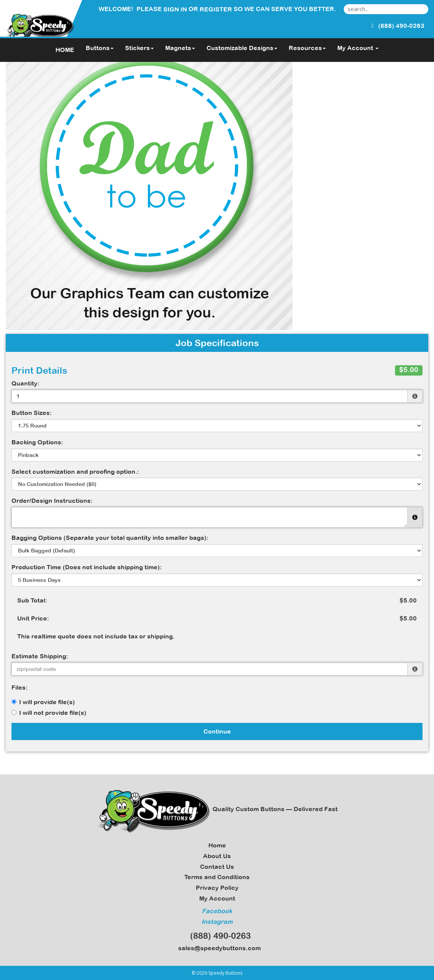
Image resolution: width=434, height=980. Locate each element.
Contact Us (217, 867)
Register (216, 9)
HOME (65, 50)
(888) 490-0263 (217, 936)
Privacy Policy (217, 888)
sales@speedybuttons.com (217, 948)
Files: (20, 687)
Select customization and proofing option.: (75, 471)
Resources (307, 48)
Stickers (139, 48)
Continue (217, 731)
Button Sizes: (32, 413)
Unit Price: (33, 618)
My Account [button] (358, 48)
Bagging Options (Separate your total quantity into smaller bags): (110, 538)
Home (217, 845)
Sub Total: (32, 600)
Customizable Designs (242, 48)
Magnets (180, 48)
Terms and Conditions (217, 877)
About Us (217, 856)
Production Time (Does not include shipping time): (87, 567)
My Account (217, 898)
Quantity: (25, 383)
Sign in (175, 9)
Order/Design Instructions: (52, 501)
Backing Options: (37, 442)
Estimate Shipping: (40, 656)
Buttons (100, 48)
